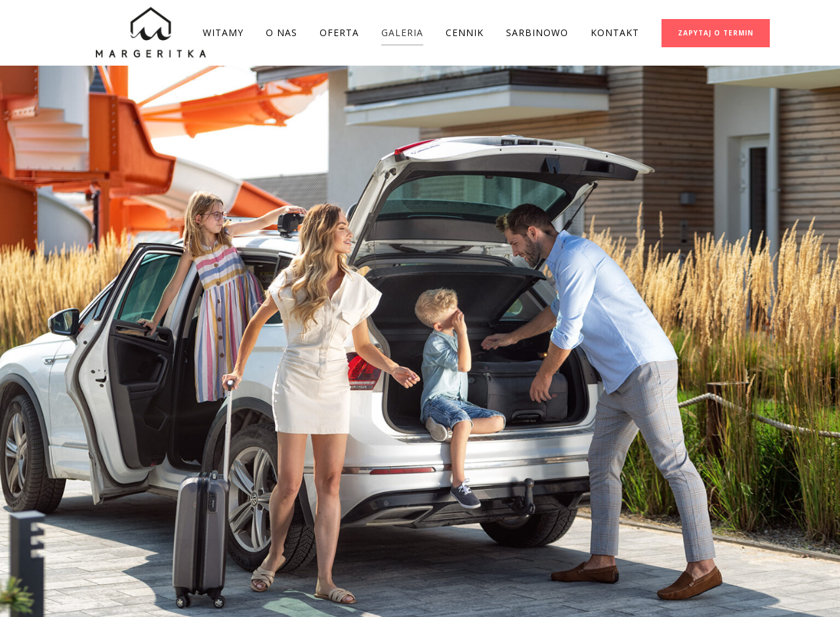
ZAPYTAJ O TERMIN (716, 33)
